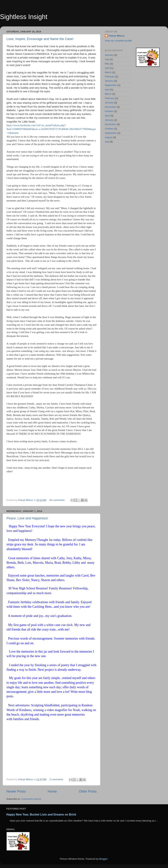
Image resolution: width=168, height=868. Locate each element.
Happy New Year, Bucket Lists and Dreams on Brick (41, 815)
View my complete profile (118, 41)
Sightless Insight (24, 17)
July (107, 59)
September (111, 85)
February (110, 76)
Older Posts (88, 791)
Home (52, 791)
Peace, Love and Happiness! (27, 518)
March (108, 72)
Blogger (103, 859)
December (110, 107)
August (109, 137)
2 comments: (57, 779)
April (107, 68)
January (109, 55)
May (107, 64)
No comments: (58, 500)
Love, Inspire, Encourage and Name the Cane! (40, 39)
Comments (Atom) (31, 799)
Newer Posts (16, 791)
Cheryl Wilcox (116, 36)
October (109, 111)
